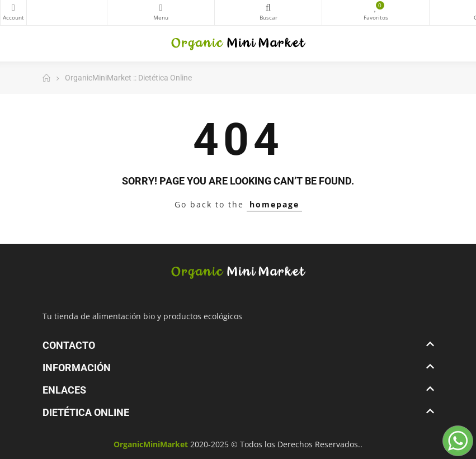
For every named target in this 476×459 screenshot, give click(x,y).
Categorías (161, 8)
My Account (13, 8)
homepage (274, 204)
